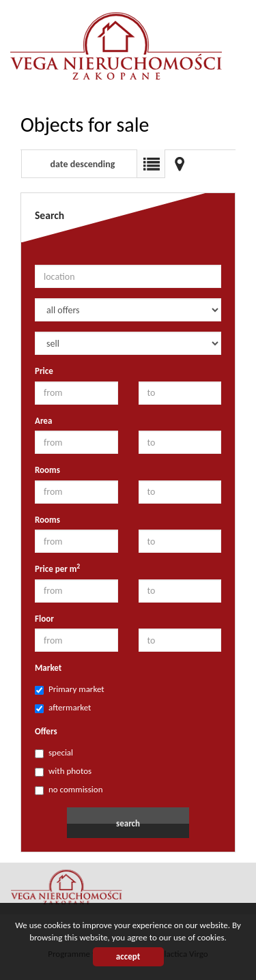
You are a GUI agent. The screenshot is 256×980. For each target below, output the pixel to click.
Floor (44, 619)
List (151, 164)
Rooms (47, 470)
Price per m (57, 568)
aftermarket (63, 708)
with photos (63, 771)
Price (44, 371)
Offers (46, 731)
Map (180, 164)
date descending (83, 164)
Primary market (70, 689)
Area (43, 421)
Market (48, 668)
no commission (69, 790)
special (54, 753)
